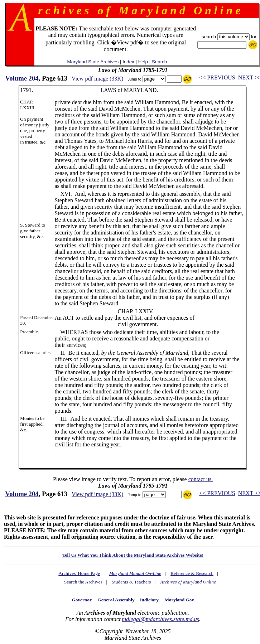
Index (128, 62)
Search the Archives (83, 582)
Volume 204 (22, 78)
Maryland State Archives (93, 62)
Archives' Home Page (79, 573)
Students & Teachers (131, 582)
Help (143, 62)
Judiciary (149, 600)
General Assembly (116, 600)
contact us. (201, 479)
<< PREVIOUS (217, 78)
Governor (81, 600)
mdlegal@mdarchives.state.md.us (161, 619)
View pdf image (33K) (97, 79)
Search (159, 62)
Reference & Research (192, 573)
